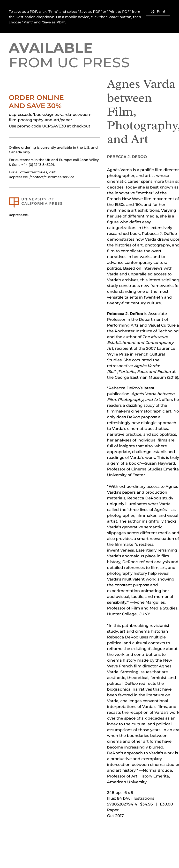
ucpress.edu (19, 215)
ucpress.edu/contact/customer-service (42, 177)
